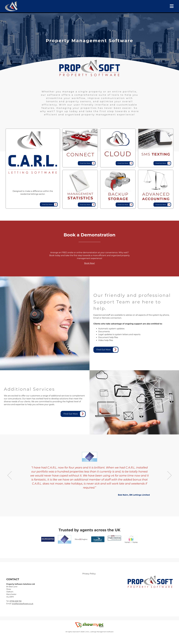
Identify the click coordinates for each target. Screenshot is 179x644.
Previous (10, 475)
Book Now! (90, 263)
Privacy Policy (89, 574)
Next (169, 475)
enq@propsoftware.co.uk (23, 604)
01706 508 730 (16, 601)
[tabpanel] (89, 41)
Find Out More (50, 204)
